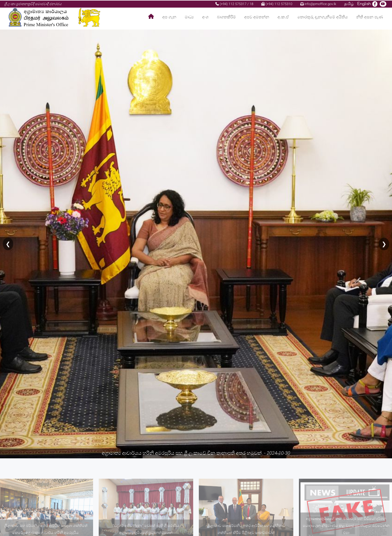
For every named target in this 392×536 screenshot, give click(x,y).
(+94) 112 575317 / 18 (234, 3)
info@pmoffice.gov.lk (318, 3)
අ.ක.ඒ (283, 17)
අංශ (205, 17)
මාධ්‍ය (189, 17)
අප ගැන (169, 17)
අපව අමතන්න (257, 17)
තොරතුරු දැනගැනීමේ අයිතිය (323, 17)
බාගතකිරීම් (227, 17)
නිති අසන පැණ (370, 17)
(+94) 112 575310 (277, 3)
